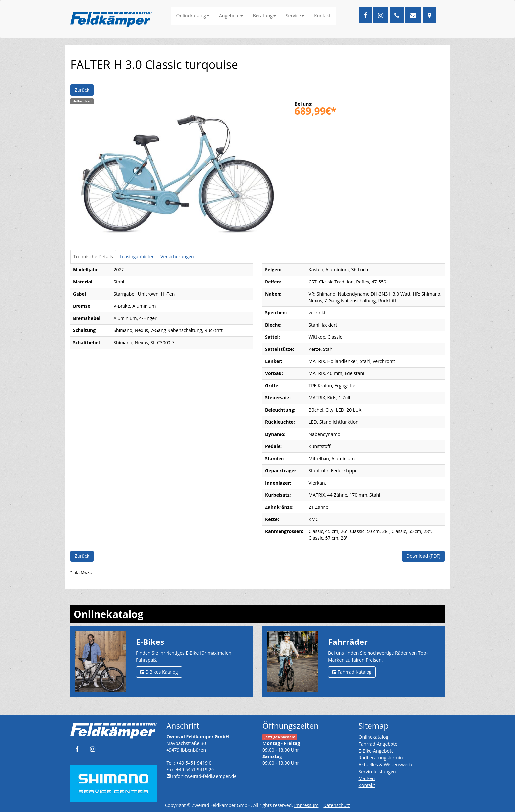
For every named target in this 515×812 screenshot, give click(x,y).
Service (295, 16)
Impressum (306, 805)
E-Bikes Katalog (159, 672)
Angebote (231, 16)
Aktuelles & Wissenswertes (387, 765)
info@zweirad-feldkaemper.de (204, 776)
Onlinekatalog (193, 16)
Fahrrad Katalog (352, 672)
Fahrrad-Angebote (378, 744)
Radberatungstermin (381, 758)
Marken (367, 778)
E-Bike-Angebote (376, 751)
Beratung (264, 16)
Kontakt (322, 16)
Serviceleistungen (377, 771)
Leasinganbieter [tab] (137, 256)
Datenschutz (336, 805)
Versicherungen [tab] (177, 256)
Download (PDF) (423, 556)
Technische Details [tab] (93, 256)
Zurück (82, 90)
